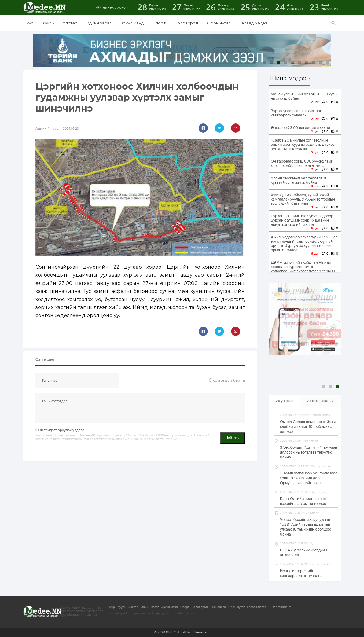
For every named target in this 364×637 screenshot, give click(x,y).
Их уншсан (285, 401)
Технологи (218, 607)
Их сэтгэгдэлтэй (320, 401)
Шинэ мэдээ (288, 79)
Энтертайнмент (280, 607)
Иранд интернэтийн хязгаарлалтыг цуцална (301, 573)
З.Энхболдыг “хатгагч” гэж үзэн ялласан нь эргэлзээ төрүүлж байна (309, 452)
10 (327, 63)
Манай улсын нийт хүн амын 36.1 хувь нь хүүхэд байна (304, 96)
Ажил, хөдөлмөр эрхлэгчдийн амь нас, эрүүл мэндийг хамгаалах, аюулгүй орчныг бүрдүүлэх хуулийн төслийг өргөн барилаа (305, 244)
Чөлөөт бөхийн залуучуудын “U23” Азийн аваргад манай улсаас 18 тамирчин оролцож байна (305, 527)
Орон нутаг (219, 23)
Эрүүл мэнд (132, 23)
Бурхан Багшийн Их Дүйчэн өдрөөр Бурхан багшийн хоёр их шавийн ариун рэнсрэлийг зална (302, 220)
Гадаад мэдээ (253, 23)
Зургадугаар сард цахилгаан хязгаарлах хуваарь (296, 113)
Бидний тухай (118, 613)
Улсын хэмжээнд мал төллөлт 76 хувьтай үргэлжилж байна (299, 180)
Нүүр (28, 23)
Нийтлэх (232, 438)
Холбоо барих (184, 613)
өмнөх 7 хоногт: (116, 7)
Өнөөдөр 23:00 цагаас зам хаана (300, 128)
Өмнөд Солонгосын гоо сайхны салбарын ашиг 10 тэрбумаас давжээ (308, 427)
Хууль (48, 23)
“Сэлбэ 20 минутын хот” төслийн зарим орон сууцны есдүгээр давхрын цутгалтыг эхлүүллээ (304, 145)
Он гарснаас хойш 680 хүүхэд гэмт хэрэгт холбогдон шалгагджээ (301, 164)
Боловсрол (186, 23)
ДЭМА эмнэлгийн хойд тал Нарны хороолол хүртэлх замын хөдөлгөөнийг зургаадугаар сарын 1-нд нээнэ (303, 269)
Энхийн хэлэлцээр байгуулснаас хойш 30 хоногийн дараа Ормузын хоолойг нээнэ (309, 478)
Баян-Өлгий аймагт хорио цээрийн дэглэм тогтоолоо (303, 501)
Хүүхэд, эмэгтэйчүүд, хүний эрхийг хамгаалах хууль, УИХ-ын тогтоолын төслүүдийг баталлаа (303, 199)
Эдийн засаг (99, 23)
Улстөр (70, 23)
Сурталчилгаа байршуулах (150, 613)
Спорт (159, 23)
